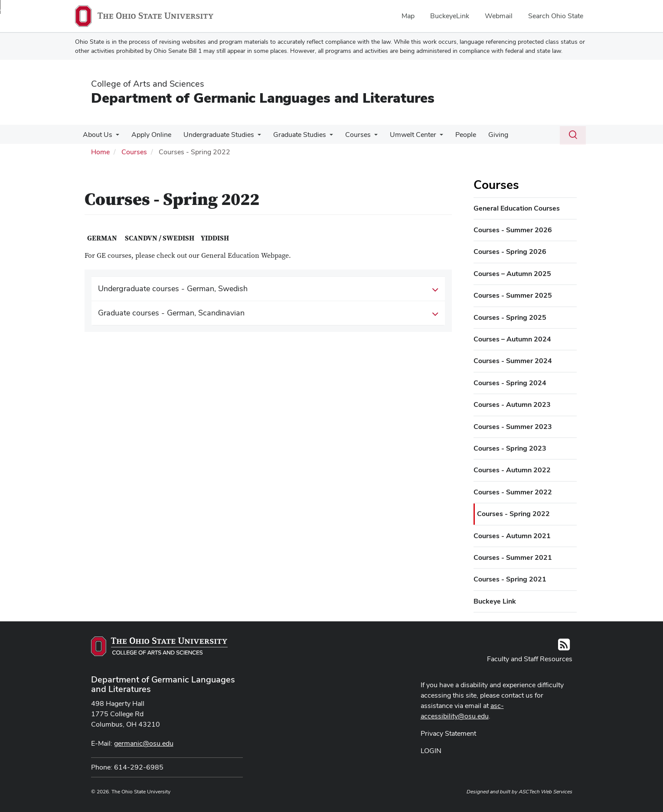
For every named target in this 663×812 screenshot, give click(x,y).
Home (100, 152)
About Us (97, 135)
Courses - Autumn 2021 (512, 536)
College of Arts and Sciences (148, 84)
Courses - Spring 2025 (510, 317)
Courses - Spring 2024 (510, 383)
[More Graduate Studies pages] (323, 137)
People (454, 135)
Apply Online (149, 135)
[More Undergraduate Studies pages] (253, 137)
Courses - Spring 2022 (513, 514)
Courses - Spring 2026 (510, 252)
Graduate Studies (294, 135)
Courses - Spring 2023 (510, 448)
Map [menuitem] (408, 16)
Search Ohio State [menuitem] (556, 16)
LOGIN (431, 751)
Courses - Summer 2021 (513, 557)
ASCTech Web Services (545, 792)
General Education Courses (517, 208)
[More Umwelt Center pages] (430, 137)
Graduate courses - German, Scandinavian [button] (268, 313)
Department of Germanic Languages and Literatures (263, 98)
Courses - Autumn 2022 (512, 470)
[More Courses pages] (366, 137)
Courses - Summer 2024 (513, 361)
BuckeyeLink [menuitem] (450, 16)
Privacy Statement (448, 733)
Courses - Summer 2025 (513, 295)
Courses (350, 135)
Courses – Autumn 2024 (512, 339)
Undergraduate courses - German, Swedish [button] (268, 289)
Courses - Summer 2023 (513, 427)
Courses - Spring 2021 (510, 579)
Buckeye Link (495, 601)
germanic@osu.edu (144, 743)
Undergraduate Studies (214, 135)
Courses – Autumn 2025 (512, 274)
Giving (485, 135)
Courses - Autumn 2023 (512, 404)
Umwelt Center (403, 135)
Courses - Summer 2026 (513, 230)
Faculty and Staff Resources (530, 659)
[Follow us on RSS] (564, 647)
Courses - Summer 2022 (513, 492)
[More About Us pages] (115, 137)
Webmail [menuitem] (499, 16)
